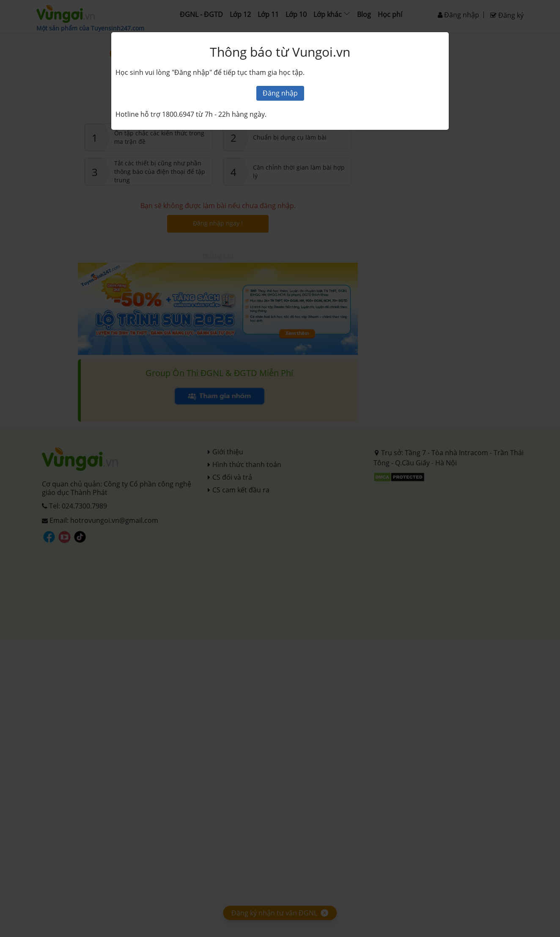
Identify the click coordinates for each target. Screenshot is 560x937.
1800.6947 (178, 114)
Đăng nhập (280, 93)
